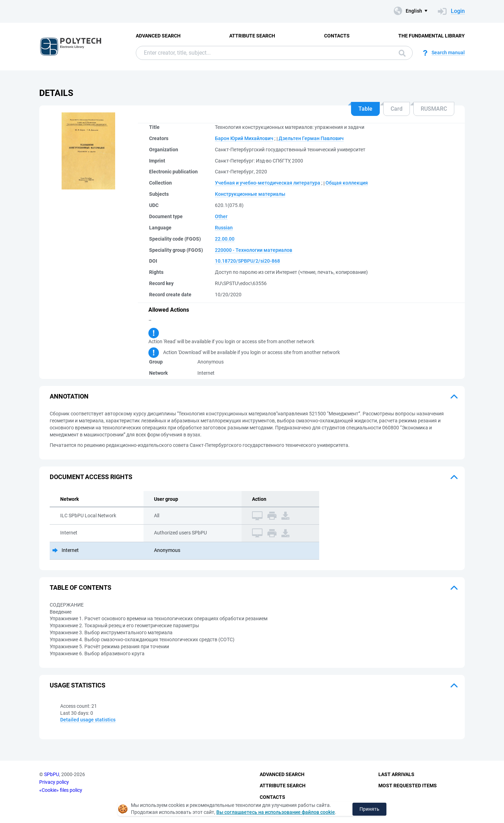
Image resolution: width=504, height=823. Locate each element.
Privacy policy (54, 782)
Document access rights (91, 477)
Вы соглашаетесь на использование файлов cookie (276, 812)
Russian (224, 228)
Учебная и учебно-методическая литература (268, 183)
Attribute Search (252, 36)
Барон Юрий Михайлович (244, 138)
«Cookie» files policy (61, 790)
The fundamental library (432, 36)
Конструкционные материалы (250, 194)
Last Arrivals (396, 774)
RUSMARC (434, 109)
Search (402, 53)
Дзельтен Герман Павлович (311, 138)
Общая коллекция (347, 183)
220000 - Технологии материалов (254, 250)
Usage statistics (78, 685)
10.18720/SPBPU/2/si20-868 (247, 261)
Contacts (337, 36)
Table (365, 109)
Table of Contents (80, 587)
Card (397, 109)
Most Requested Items (408, 786)
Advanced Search (158, 36)
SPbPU (52, 774)
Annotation (69, 396)
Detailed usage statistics (88, 720)
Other (221, 216)
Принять (369, 809)
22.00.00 (225, 239)
